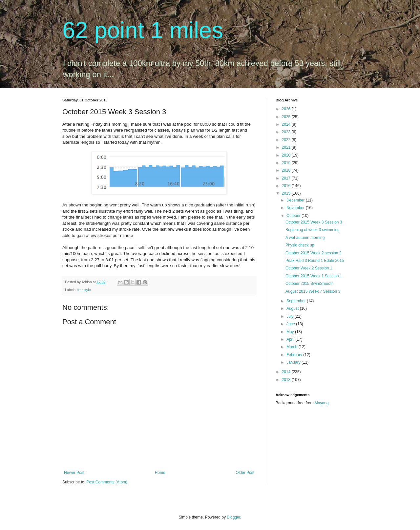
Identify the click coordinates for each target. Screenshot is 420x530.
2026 (287, 109)
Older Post (245, 473)
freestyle (84, 290)
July (291, 316)
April (291, 339)
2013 (287, 380)
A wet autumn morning (305, 238)
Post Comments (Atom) (107, 482)
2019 (287, 163)
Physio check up (300, 245)
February (295, 355)
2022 (287, 140)
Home (160, 473)
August (293, 308)
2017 (287, 178)
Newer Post (74, 473)
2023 (287, 132)
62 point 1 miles (143, 30)
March (293, 347)
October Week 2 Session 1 (309, 268)
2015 (287, 193)
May (291, 332)
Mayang (322, 403)
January (294, 362)
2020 (287, 155)
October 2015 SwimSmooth (310, 284)
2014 (287, 372)
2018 (287, 170)
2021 (287, 147)
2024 (287, 124)
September (297, 301)
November (296, 208)
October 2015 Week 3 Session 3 (314, 222)
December (296, 200)
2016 (287, 186)
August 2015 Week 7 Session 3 (313, 291)
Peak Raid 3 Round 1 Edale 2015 (315, 261)
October (294, 216)
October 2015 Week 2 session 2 (314, 253)
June (291, 324)
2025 (287, 117)
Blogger (233, 517)
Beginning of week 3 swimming (313, 230)
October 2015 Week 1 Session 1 (314, 276)
